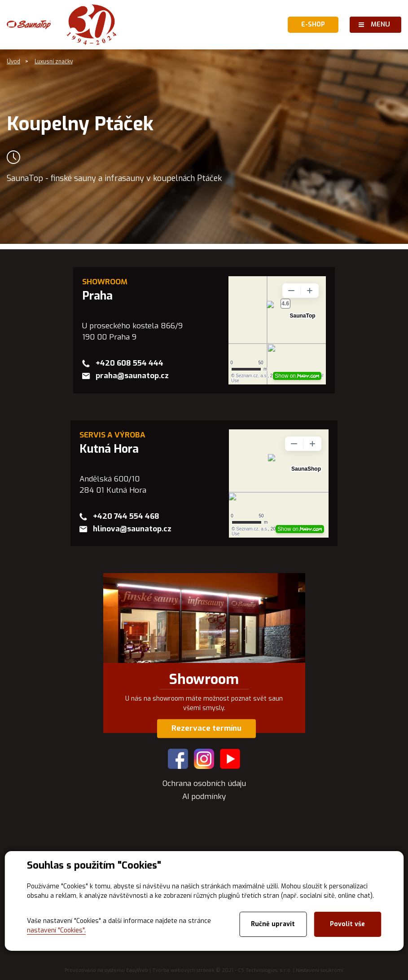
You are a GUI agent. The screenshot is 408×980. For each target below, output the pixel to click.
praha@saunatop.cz (132, 376)
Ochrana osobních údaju (204, 784)
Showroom (204, 680)
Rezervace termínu (206, 728)
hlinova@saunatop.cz (132, 529)
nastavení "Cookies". (56, 930)
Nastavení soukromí (320, 970)
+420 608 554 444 (129, 363)
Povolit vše (347, 924)
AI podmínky (204, 797)
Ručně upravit (273, 924)
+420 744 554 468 (126, 516)
